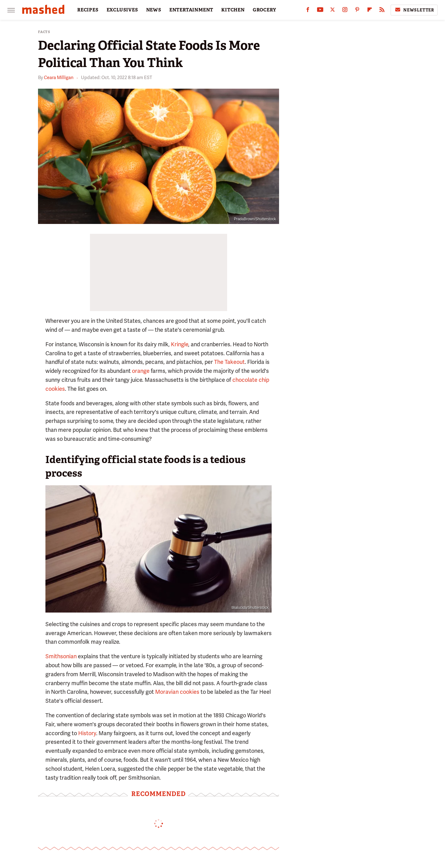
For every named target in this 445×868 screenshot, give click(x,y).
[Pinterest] (357, 11)
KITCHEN (233, 10)
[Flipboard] (370, 11)
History (87, 733)
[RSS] (382, 11)
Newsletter (414, 10)
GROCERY (265, 10)
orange (141, 371)
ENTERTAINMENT (191, 10)
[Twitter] (333, 11)
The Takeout (229, 362)
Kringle (180, 344)
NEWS (154, 10)
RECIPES (88, 10)
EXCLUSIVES (122, 10)
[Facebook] (308, 11)
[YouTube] (320, 11)
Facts (44, 32)
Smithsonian (61, 656)
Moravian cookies (177, 692)
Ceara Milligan (59, 78)
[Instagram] (345, 11)
